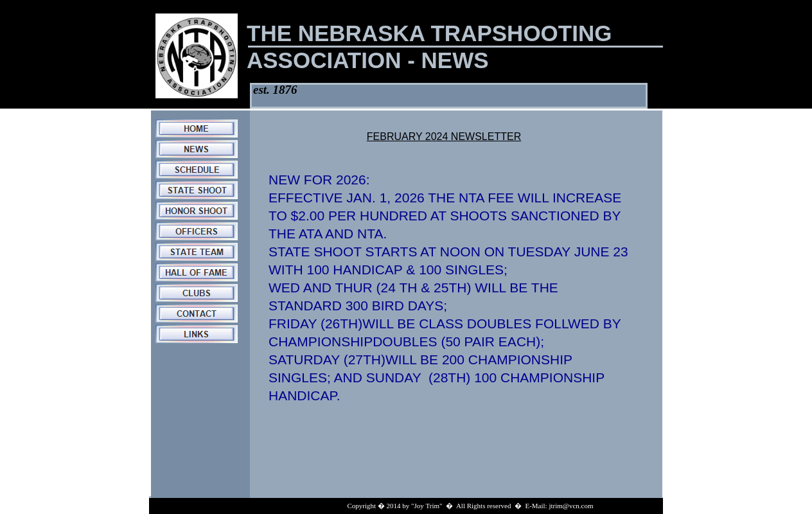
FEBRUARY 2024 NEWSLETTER (444, 137)
